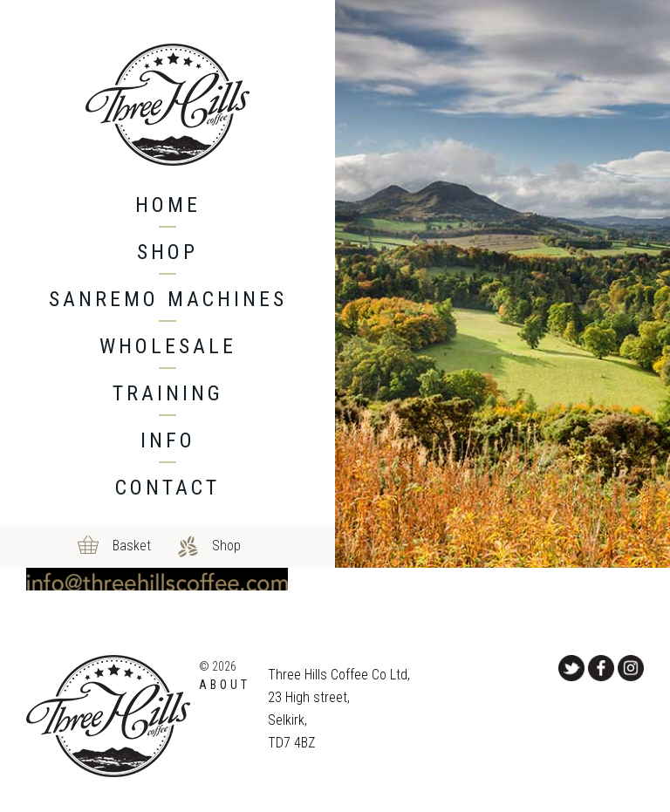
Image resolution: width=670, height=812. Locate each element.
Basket (132, 546)
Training (168, 393)
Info (168, 440)
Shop (167, 252)
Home (168, 205)
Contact (167, 488)
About (225, 685)
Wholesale (168, 346)
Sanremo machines (168, 299)
